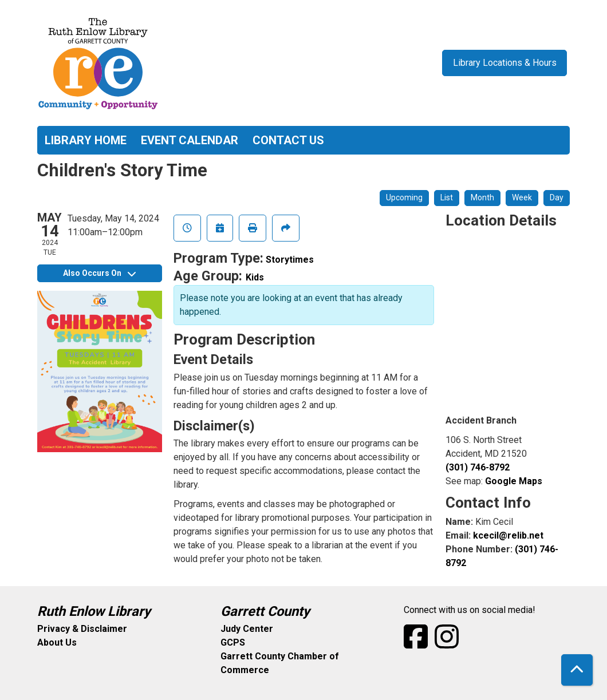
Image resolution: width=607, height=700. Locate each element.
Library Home (86, 140)
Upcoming (404, 197)
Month (482, 197)
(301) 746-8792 (478, 467)
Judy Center (247, 629)
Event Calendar (190, 140)
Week (522, 197)
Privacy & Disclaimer (82, 629)
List (447, 197)
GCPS (233, 642)
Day (557, 197)
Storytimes (290, 260)
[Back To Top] (577, 670)
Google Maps (514, 481)
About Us (57, 642)
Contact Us (288, 140)
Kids (255, 277)
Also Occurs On (99, 273)
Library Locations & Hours (505, 63)
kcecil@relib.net (508, 535)
